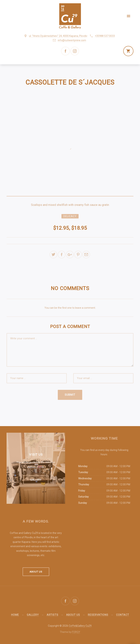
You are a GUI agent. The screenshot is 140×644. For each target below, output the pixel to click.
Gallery (36, 480)
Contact (123, 615)
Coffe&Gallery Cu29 (80, 626)
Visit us (36, 455)
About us (36, 572)
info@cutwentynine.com (72, 40)
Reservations (98, 615)
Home (15, 615)
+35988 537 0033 (105, 36)
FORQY (76, 632)
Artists (52, 615)
